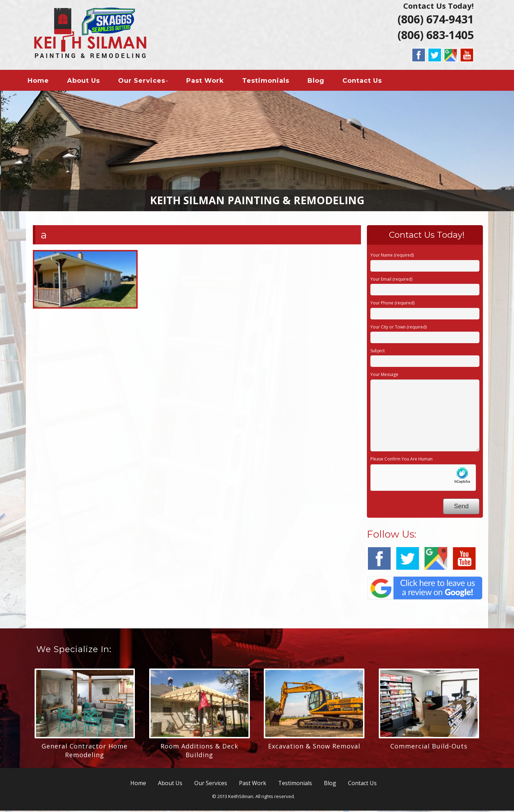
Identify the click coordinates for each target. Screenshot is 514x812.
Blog (322, 82)
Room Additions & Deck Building (199, 752)
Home (44, 82)
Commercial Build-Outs (429, 747)
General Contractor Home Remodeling (85, 752)
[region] (257, 153)
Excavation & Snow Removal (314, 747)
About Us (89, 82)
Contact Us (368, 82)
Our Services (148, 82)
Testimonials (272, 82)
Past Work (211, 82)
